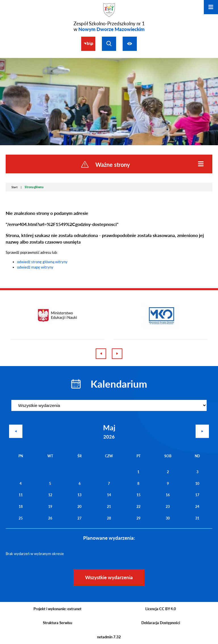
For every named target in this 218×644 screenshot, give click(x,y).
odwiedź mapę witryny (35, 267)
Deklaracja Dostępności (161, 623)
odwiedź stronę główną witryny (42, 262)
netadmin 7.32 (109, 637)
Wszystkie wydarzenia (109, 577)
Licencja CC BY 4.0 (161, 609)
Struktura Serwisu (57, 623)
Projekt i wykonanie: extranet (57, 609)
